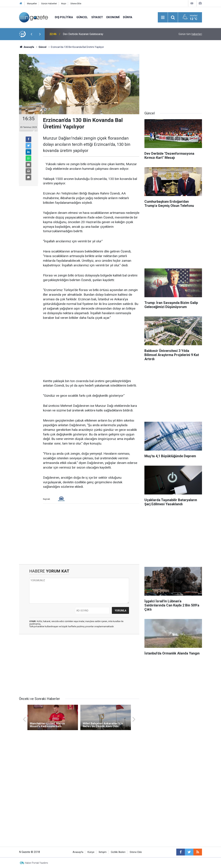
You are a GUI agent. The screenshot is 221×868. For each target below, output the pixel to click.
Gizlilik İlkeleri (118, 852)
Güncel (82, 17)
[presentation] (31, 34)
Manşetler (32, 4)
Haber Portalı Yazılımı (36, 863)
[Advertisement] (91, 350)
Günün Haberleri (49, 4)
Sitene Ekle (76, 4)
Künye (91, 852)
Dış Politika (64, 17)
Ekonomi (113, 17)
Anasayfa (78, 852)
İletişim (103, 852)
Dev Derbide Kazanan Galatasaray (83, 34)
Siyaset (97, 17)
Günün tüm (190, 34)
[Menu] (163, 17)
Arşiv (64, 4)
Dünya (128, 17)
